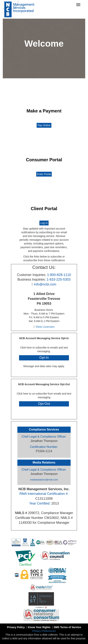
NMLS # (21, 513)
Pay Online (44, 125)
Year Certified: (40, 503)
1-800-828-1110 (59, 275)
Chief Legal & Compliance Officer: (44, 437)
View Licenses (45, 327)
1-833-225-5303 (58, 279)
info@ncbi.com (45, 284)
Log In (44, 223)
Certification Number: (44, 447)
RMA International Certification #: (44, 494)
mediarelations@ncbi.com (44, 480)
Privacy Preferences (44, 631)
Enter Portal (44, 174)
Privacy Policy (44, 370)
